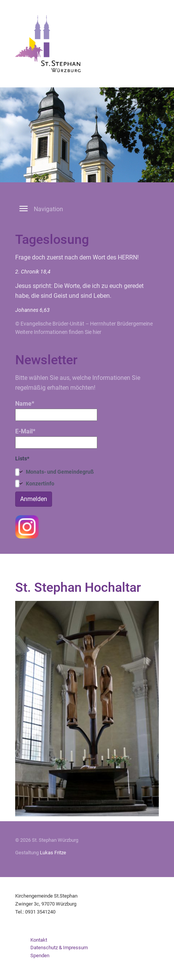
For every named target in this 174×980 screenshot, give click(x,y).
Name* (56, 410)
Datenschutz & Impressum (59, 948)
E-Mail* (56, 438)
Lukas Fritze (53, 853)
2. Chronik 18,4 (33, 272)
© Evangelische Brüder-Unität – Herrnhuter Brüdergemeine (84, 324)
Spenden (40, 955)
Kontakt (39, 940)
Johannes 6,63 (32, 310)
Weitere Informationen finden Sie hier (58, 332)
